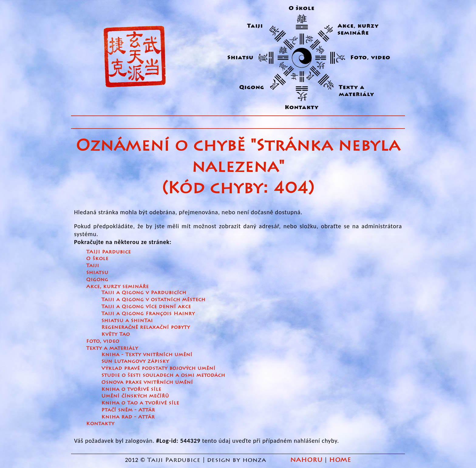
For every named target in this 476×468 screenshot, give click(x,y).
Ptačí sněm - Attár (128, 410)
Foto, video (370, 58)
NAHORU (306, 460)
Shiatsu (240, 58)
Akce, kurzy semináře (358, 29)
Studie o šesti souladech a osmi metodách (163, 375)
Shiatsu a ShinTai (127, 320)
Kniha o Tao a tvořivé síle (140, 403)
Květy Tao (116, 334)
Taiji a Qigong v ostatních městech (153, 299)
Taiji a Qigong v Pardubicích (144, 292)
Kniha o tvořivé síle (131, 389)
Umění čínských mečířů (135, 396)
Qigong (252, 87)
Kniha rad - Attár (128, 417)
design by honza (238, 460)
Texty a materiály (357, 91)
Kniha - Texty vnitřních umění (147, 354)
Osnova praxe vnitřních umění (147, 382)
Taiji (255, 26)
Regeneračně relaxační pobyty (146, 327)
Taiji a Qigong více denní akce (146, 306)
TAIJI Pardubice (109, 252)
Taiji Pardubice (174, 460)
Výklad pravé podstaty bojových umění (158, 368)
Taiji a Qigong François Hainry (148, 313)
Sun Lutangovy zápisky (135, 361)
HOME (340, 460)
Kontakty (302, 107)
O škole (302, 8)
